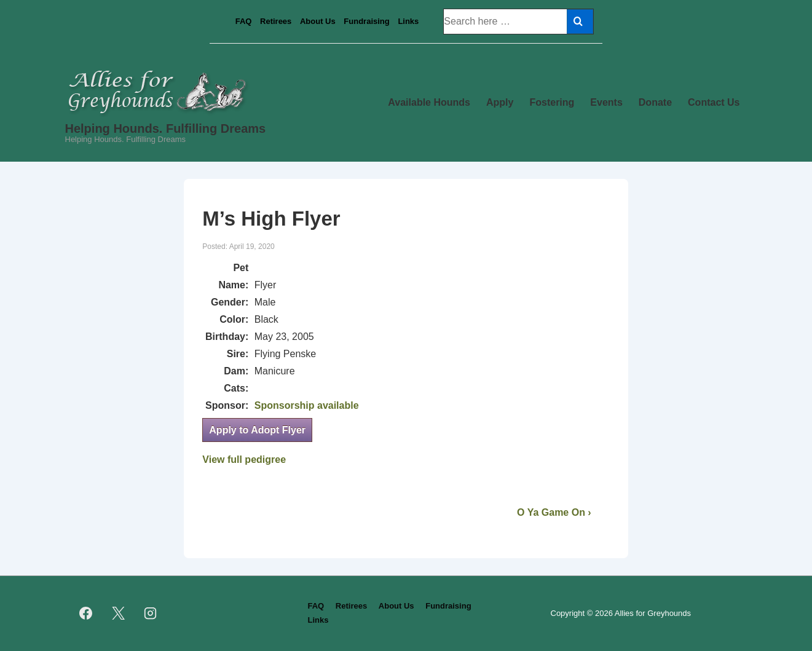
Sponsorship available (307, 405)
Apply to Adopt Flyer (257, 430)
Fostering (552, 102)
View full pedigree (244, 460)
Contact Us (714, 102)
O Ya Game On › (554, 512)
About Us (318, 21)
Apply (500, 102)
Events (606, 102)
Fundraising (366, 21)
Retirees (276, 21)
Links (408, 21)
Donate (655, 102)
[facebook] (86, 614)
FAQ (244, 21)
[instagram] (151, 614)
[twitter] (118, 614)
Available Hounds (429, 102)
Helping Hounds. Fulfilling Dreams (166, 128)
